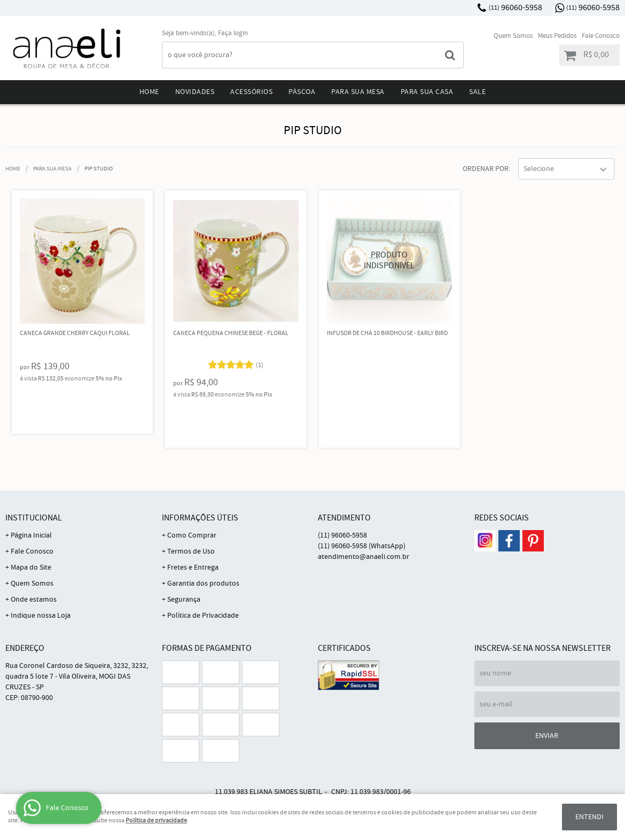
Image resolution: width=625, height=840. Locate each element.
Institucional (34, 518)
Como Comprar (192, 535)
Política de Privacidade (203, 616)
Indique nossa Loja (41, 616)
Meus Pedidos (557, 36)
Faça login (233, 33)
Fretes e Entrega (193, 567)
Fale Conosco (601, 36)
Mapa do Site (31, 567)
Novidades (195, 92)
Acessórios (251, 92)
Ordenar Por (486, 169)
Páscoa (302, 92)
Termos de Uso (191, 551)
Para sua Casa (427, 92)
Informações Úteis (200, 518)
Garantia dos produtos (203, 584)
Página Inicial (31, 535)
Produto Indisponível (390, 261)
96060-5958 (515, 8)
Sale (477, 92)
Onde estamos (34, 600)
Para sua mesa (358, 92)
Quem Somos (513, 36)
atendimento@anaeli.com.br (364, 557)
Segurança (184, 600)
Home (149, 92)
